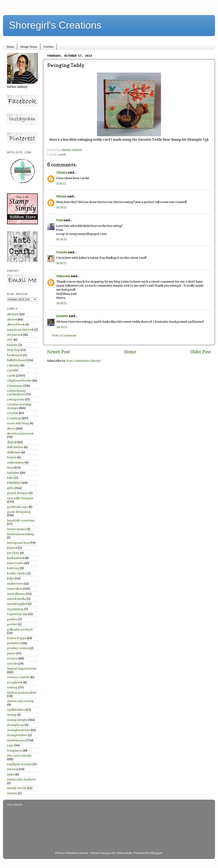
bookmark (15, 355)
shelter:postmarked (21, 693)
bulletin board (17, 360)
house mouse (17, 529)
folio (10, 478)
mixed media (16, 599)
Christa (62, 173)
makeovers (15, 584)
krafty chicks (17, 573)
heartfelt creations (21, 520)
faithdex (13, 473)
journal (12, 548)
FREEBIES (14, 483)
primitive (14, 643)
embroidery (15, 463)
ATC (10, 340)
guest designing (19, 512)
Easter (12, 457)
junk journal (16, 558)
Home (10, 47)
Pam (60, 220)
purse (11, 653)
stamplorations (18, 730)
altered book (16, 324)
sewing (12, 687)
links (11, 578)
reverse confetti (18, 677)
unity (11, 774)
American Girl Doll (20, 330)
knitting (13, 568)
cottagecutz (16, 399)
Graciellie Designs (20, 498)
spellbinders (16, 710)
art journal (15, 335)
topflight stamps (19, 764)
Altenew (13, 314)
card (10, 370)
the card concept (19, 756)
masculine (15, 589)
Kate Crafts (15, 563)
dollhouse (14, 452)
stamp (12, 715)
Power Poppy (17, 638)
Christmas (15, 386)
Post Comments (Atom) (83, 361)
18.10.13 (61, 207)
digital (12, 442)
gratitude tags (17, 507)
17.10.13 (61, 184)
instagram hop (18, 543)
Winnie (61, 196)
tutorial (12, 769)
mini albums (16, 594)
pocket (12, 624)
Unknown (63, 276)
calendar (13, 365)
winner (12, 793)
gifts (10, 488)
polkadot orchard (20, 630)
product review (18, 648)
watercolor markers (21, 779)
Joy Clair (13, 553)
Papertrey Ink (17, 614)
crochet (13, 413)
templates (14, 751)
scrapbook (15, 682)
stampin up (15, 725)
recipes (12, 658)
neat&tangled (17, 604)
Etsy (10, 468)
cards (62, 155)
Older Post (201, 352)
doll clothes (15, 447)
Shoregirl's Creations (55, 25)
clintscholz (124, 853)
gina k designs (18, 493)
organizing (15, 609)
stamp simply (17, 720)
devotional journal (20, 433)
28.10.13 (62, 327)
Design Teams (29, 47)
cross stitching (18, 423)
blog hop (13, 350)
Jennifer (62, 316)
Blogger (156, 853)
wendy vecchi (17, 788)
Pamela (62, 252)
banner (12, 345)
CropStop (14, 418)
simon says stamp (20, 701)
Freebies (48, 47)
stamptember (17, 735)
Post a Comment (64, 335)
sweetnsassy (16, 740)
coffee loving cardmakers (16, 393)
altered (12, 319)
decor (11, 428)
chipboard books (19, 381)
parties (12, 619)
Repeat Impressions (22, 669)
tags (10, 745)
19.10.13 (61, 263)
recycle (12, 664)
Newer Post (58, 352)
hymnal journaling (21, 534)
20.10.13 (62, 303)
